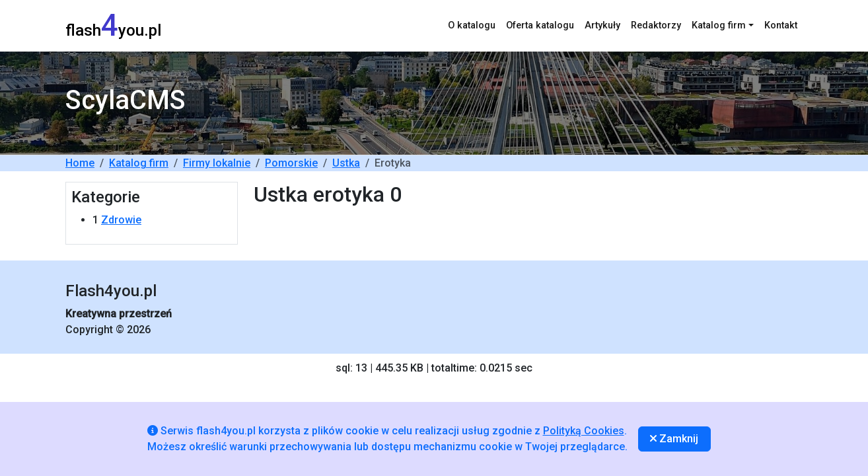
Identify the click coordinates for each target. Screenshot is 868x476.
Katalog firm (139, 163)
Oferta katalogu (540, 25)
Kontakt (781, 25)
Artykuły (602, 25)
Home (80, 163)
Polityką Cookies (584, 431)
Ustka (346, 163)
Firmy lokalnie (217, 163)
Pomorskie (291, 163)
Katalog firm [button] (719, 25)
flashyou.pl (113, 25)
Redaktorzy (656, 25)
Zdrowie (121, 220)
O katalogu (472, 25)
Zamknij (674, 439)
